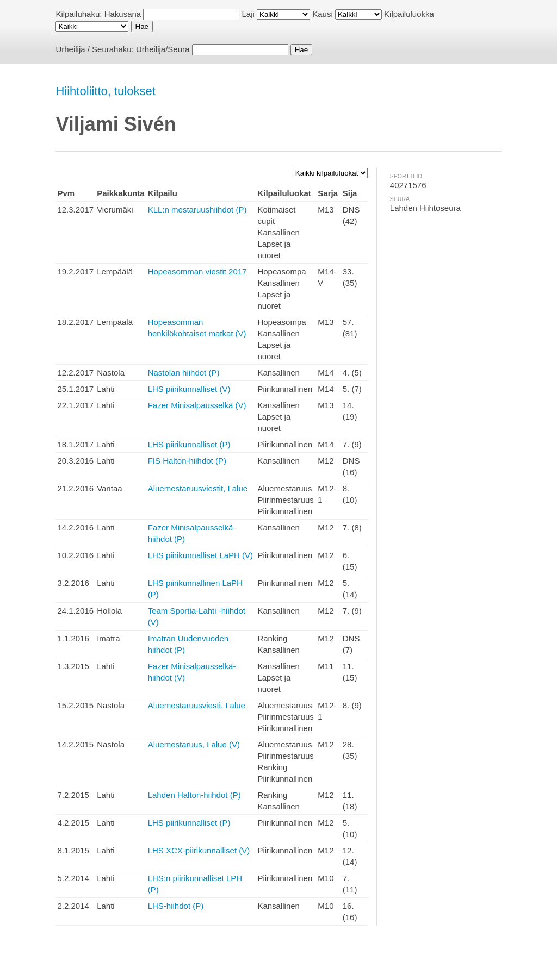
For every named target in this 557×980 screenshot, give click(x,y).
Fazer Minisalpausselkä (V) (197, 405)
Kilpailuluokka (409, 14)
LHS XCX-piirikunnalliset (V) (199, 850)
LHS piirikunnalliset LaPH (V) (200, 555)
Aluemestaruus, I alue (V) (194, 744)
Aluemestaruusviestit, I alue (198, 488)
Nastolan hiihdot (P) (184, 373)
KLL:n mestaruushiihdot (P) (197, 210)
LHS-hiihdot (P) (176, 906)
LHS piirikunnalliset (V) (189, 389)
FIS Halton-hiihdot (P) (187, 461)
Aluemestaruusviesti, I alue (197, 705)
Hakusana (123, 14)
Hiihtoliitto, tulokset (105, 91)
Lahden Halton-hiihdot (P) (194, 795)
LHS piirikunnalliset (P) (189, 444)
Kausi (323, 14)
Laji (248, 14)
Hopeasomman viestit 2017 (197, 271)
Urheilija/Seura (163, 49)
